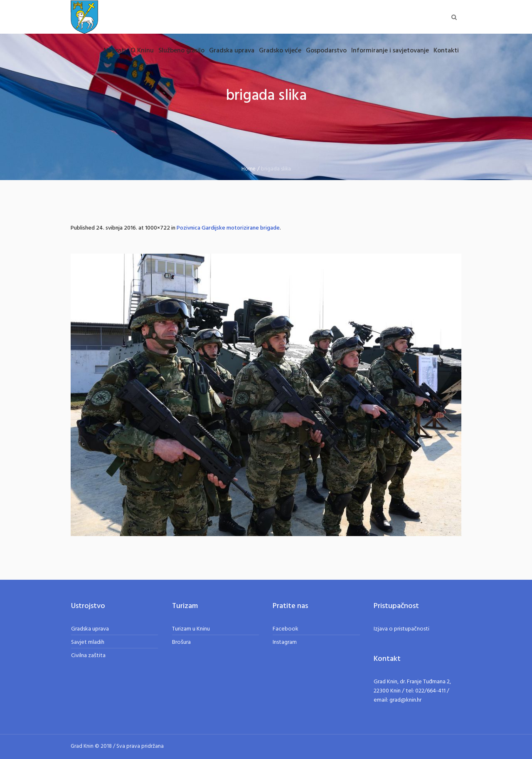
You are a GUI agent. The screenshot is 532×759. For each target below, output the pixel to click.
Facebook (286, 629)
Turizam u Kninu (191, 629)
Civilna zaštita (88, 656)
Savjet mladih (88, 642)
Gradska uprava (90, 629)
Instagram (285, 642)
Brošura (181, 642)
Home (249, 169)
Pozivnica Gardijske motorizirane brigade (228, 228)
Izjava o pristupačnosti (401, 629)
